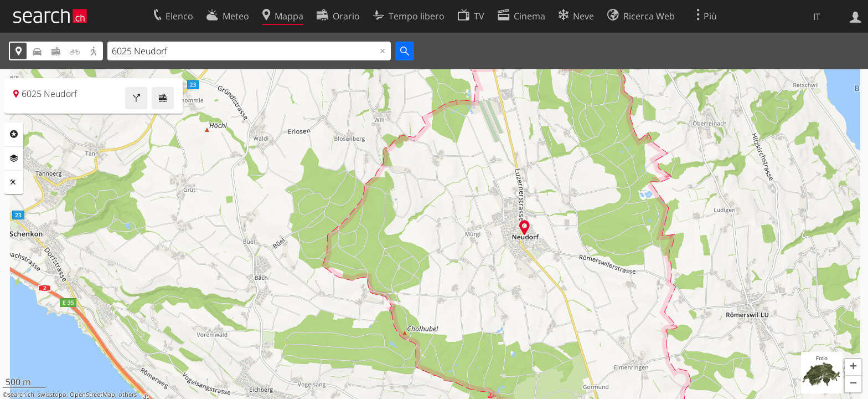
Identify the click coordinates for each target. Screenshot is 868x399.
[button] (853, 367)
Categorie (14, 134)
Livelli (14, 158)
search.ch (21, 395)
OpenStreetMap (92, 395)
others (128, 395)
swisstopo (52, 395)
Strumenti (14, 182)
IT (817, 17)
